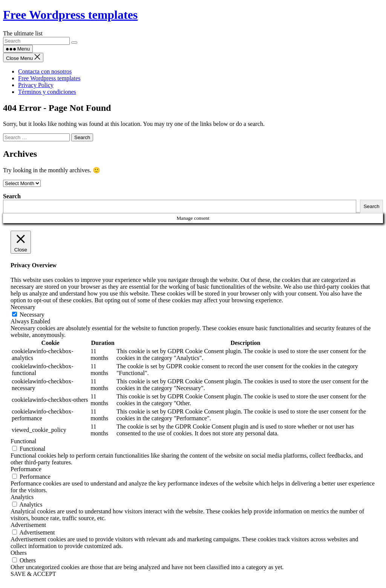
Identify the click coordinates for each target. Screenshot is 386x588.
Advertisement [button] (28, 525)
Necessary (32, 315)
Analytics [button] (22, 497)
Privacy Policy (36, 85)
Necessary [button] (23, 307)
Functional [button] (23, 441)
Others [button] (19, 553)
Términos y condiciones (47, 92)
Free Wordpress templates (70, 15)
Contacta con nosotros (45, 71)
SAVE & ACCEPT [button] (33, 574)
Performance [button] (26, 469)
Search (12, 196)
